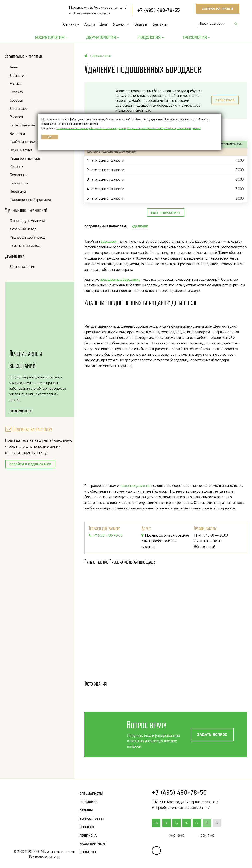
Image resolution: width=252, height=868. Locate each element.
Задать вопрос (212, 734)
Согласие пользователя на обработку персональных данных (164, 128)
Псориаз (16, 92)
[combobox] (215, 23)
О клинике (88, 802)
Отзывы (141, 24)
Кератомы (18, 191)
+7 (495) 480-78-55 (159, 10)
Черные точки (21, 150)
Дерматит (18, 75)
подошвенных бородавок (120, 279)
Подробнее (21, 411)
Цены (104, 24)
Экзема (16, 84)
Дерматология (102, 37)
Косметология (51, 37)
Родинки (17, 166)
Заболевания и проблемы (24, 57)
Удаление (140, 226)
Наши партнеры (93, 844)
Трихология (196, 37)
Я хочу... (121, 24)
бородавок (109, 241)
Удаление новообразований (26, 210)
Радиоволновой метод (28, 237)
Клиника (71, 24)
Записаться (225, 100)
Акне (14, 67)
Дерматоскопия (22, 266)
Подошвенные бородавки (30, 200)
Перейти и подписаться (30, 464)
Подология (151, 37)
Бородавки (19, 175)
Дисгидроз (19, 108)
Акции (90, 24)
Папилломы (19, 183)
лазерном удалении (135, 486)
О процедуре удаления (28, 221)
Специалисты (91, 794)
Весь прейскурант (165, 213)
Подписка (88, 835)
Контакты (160, 24)
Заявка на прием (218, 9)
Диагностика (15, 256)
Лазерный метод (23, 229)
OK (50, 137)
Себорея (16, 100)
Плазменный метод (25, 245)
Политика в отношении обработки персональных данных (91, 128)
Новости (87, 827)
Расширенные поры (25, 158)
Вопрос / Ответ (92, 819)
